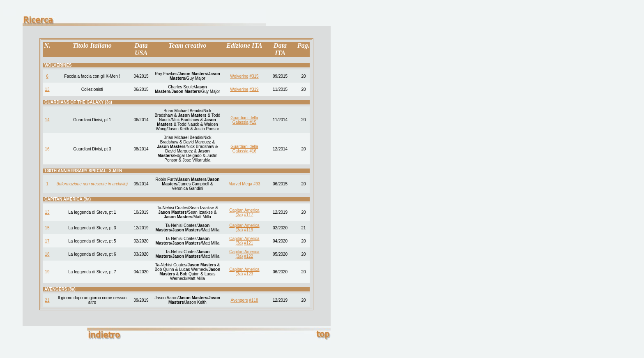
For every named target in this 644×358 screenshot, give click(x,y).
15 (47, 228)
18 (47, 254)
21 (47, 300)
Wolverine (239, 76)
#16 (253, 151)
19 (47, 272)
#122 (248, 256)
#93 (257, 184)
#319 (254, 89)
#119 (248, 230)
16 (47, 149)
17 (47, 241)
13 (47, 89)
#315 (254, 76)
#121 (248, 243)
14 (47, 120)
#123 (248, 274)
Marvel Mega (240, 184)
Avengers (239, 300)
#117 (248, 215)
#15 (253, 122)
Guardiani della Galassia (244, 120)
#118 (253, 300)
